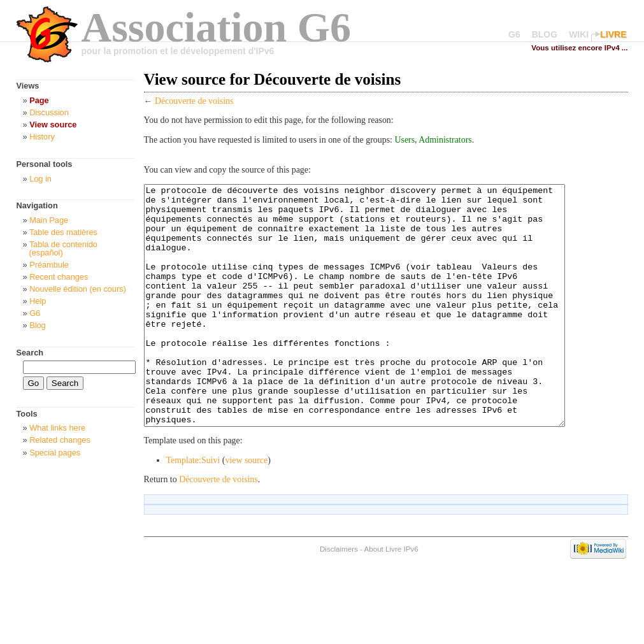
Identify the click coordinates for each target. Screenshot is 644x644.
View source (53, 125)
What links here (57, 428)
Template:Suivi (193, 508)
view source (246, 508)
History (42, 137)
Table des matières (63, 232)
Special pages (55, 453)
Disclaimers (339, 597)
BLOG (545, 34)
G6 (514, 34)
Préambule (49, 265)
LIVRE (613, 34)
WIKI (579, 34)
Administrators (445, 140)
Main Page (49, 220)
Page (39, 100)
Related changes (60, 440)
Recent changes (59, 277)
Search (30, 353)
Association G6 (217, 27)
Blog (38, 325)
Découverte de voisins (194, 101)
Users (404, 140)
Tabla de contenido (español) (63, 248)
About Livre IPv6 (391, 597)
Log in (40, 179)
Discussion (49, 112)
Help (38, 301)
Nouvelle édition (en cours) (78, 289)
